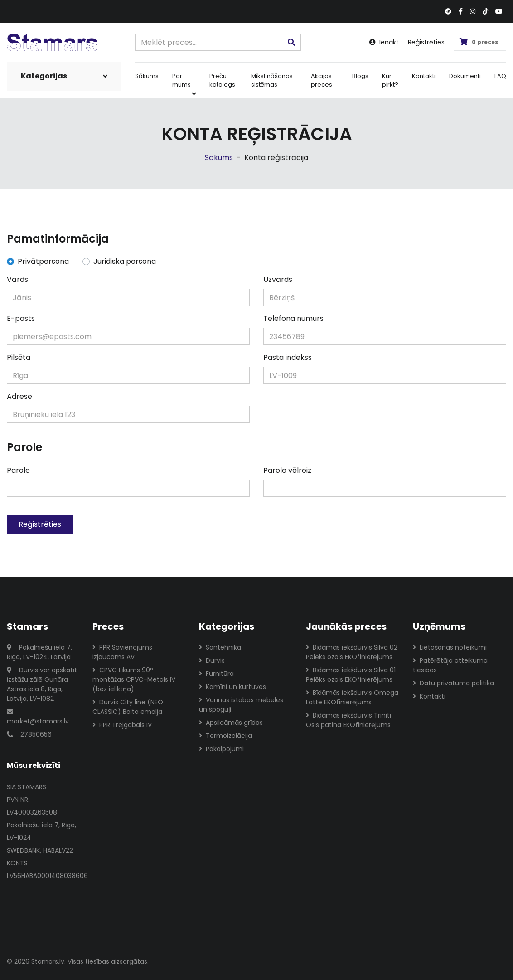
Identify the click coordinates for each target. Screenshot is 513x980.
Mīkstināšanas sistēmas (272, 80)
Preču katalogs (222, 80)
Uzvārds (278, 279)
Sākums (147, 76)
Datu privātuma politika (453, 683)
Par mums (184, 84)
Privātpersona (43, 261)
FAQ (500, 76)
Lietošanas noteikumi (450, 647)
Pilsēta (19, 357)
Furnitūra (216, 674)
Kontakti (424, 76)
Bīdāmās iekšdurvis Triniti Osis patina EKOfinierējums (348, 720)
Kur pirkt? (390, 80)
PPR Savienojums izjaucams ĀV (122, 652)
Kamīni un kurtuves (232, 687)
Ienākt (384, 42)
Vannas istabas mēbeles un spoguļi (241, 705)
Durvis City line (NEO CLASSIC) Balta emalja (128, 707)
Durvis (212, 660)
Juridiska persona (125, 261)
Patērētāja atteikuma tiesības (450, 665)
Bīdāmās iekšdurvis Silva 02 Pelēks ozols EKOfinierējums (352, 652)
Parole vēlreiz (287, 470)
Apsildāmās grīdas (231, 723)
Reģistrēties (426, 42)
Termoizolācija (225, 736)
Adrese (19, 396)
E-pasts (21, 318)
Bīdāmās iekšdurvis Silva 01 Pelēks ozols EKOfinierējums (351, 675)
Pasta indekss (288, 357)
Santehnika (220, 647)
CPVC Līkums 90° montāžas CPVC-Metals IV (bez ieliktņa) (134, 679)
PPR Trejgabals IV (122, 725)
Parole (18, 470)
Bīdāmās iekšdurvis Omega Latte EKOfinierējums (352, 697)
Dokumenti (465, 76)
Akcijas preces (322, 80)
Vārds (17, 279)
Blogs (360, 76)
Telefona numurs (293, 318)
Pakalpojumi (221, 749)
